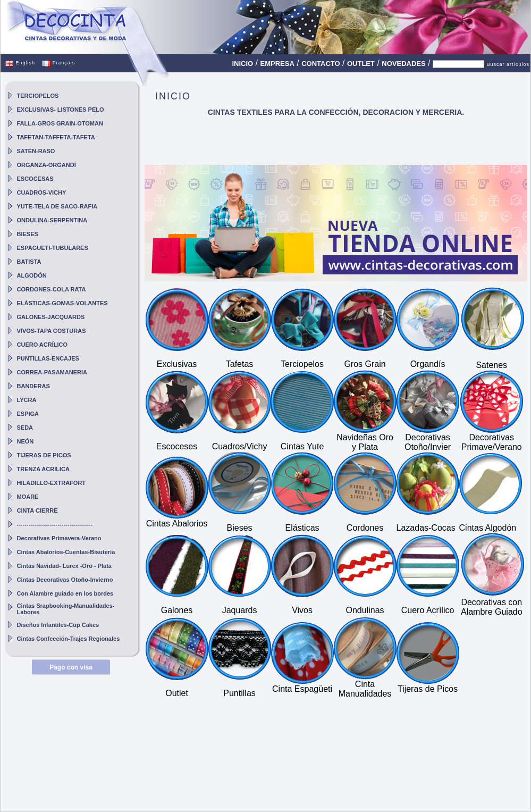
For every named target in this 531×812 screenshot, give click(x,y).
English (20, 63)
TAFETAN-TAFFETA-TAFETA (56, 137)
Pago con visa (71, 667)
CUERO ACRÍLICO (43, 345)
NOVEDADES (403, 64)
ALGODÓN (32, 275)
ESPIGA (28, 414)
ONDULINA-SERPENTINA (52, 220)
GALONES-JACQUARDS (51, 317)
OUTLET (361, 64)
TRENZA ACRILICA (43, 469)
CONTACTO (321, 64)
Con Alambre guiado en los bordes (65, 593)
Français (58, 63)
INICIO (242, 64)
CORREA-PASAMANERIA (52, 372)
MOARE (28, 497)
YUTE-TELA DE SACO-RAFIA (57, 206)
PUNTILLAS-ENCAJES (48, 358)
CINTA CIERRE (37, 510)
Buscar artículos (508, 64)
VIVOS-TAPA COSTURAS (52, 331)
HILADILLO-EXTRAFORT (52, 483)
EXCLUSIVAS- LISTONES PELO (61, 110)
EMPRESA (277, 64)
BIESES (28, 234)
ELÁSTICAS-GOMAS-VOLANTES (62, 303)
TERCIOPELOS (38, 96)
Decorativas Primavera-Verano (59, 538)
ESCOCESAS (35, 179)
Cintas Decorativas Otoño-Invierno (65, 580)
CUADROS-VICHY (42, 192)
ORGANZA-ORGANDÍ (47, 165)
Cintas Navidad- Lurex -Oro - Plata (64, 566)
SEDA (25, 428)
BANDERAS (33, 386)
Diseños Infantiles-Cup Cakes (58, 625)
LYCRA (27, 400)
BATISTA (29, 262)
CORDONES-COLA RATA (52, 289)
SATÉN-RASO (36, 151)
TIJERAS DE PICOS (44, 455)
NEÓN (26, 441)
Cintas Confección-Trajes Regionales (69, 639)
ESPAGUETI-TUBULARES (53, 248)
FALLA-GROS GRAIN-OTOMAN (60, 123)
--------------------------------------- (55, 524)
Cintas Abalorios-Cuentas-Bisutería (66, 552)
